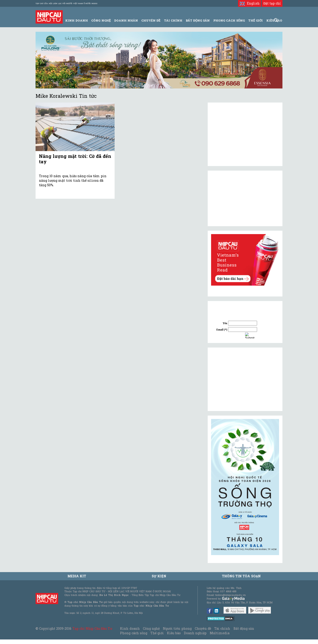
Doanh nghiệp (195, 633)
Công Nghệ (101, 20)
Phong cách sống (134, 633)
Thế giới (255, 20)
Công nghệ (151, 628)
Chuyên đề (151, 20)
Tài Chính (173, 20)
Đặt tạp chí (272, 3)
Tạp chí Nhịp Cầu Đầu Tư (92, 628)
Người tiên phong (177, 628)
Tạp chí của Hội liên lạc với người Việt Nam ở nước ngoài (66, 3)
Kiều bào (174, 633)
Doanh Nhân (126, 20)
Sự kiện (159, 576)
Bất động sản (198, 20)
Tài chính (222, 628)
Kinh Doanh (77, 20)
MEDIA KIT (77, 576)
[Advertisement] (245, 379)
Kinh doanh (130, 628)
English (249, 3)
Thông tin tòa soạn (241, 576)
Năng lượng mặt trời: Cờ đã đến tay (75, 159)
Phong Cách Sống (229, 20)
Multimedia (220, 633)
